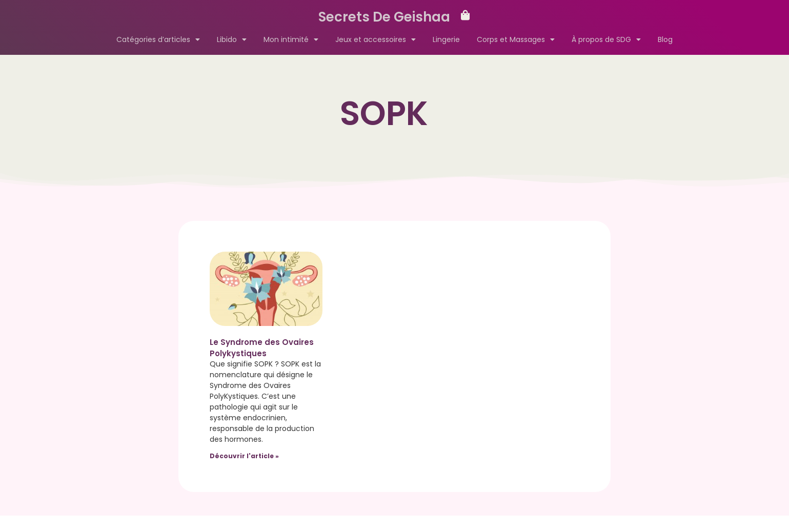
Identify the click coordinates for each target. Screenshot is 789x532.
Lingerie (446, 39)
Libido (232, 39)
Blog (665, 39)
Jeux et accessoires (376, 39)
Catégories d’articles (158, 39)
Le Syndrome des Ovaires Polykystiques (262, 348)
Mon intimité (291, 39)
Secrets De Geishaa (384, 17)
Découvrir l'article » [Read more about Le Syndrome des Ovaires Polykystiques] (244, 456)
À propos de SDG (606, 39)
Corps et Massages (516, 39)
